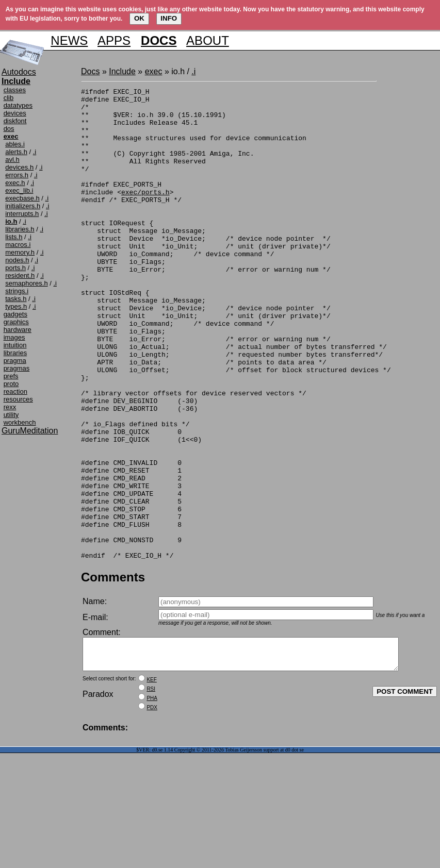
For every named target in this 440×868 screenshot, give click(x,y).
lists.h (14, 237)
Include (122, 71)
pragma (15, 361)
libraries (15, 353)
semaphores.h (26, 283)
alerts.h (16, 152)
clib (9, 98)
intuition (15, 345)
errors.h (17, 175)
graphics (16, 322)
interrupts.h (22, 214)
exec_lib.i (19, 190)
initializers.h (23, 206)
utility (11, 415)
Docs (90, 71)
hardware (18, 330)
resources (18, 399)
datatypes (18, 105)
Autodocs (19, 72)
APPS (114, 40)
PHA (152, 799)
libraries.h (20, 229)
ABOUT (208, 40)
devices (15, 113)
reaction (15, 391)
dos (9, 129)
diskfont (15, 121)
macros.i (18, 245)
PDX (152, 808)
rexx (10, 407)
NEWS (69, 40)
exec (154, 71)
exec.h (15, 183)
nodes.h (17, 260)
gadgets (15, 314)
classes (15, 90)
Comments (113, 671)
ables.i (15, 144)
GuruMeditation (30, 431)
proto (11, 384)
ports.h (15, 268)
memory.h (20, 252)
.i (35, 152)
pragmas (17, 368)
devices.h (19, 167)
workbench (20, 422)
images (14, 337)
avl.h (12, 160)
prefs (11, 376)
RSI (151, 789)
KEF (151, 780)
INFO (169, 18)
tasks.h (16, 299)
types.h (16, 306)
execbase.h (22, 198)
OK (139, 18)
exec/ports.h (145, 213)
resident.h (20, 276)
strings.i (17, 291)
